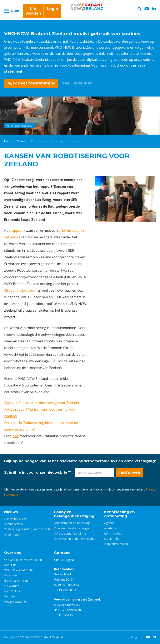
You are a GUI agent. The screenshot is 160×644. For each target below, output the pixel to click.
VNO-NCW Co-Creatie (19, 570)
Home (8, 141)
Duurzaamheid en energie (72, 528)
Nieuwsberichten (15, 519)
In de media (12, 534)
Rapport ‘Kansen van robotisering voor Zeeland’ (42, 403)
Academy (110, 528)
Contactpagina (64, 560)
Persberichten (13, 524)
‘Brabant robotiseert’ (21, 290)
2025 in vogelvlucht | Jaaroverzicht (27, 529)
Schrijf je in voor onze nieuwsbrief (37, 472)
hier (15, 436)
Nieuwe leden (13, 591)
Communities (113, 533)
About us (10, 565)
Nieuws (22, 141)
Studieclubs (112, 539)
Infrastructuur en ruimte (70, 533)
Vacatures (11, 575)
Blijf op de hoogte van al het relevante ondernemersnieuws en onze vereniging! (80, 461)
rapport (17, 230)
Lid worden (33, 11)
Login (52, 9)
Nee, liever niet (77, 83)
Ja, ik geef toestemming (31, 83)
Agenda (109, 523)
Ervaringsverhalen (16, 580)
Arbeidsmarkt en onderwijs (72, 523)
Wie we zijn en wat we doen (23, 560)
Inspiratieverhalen (116, 544)
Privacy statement (16, 601)
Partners (10, 596)
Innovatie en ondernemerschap (75, 539)
